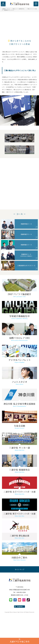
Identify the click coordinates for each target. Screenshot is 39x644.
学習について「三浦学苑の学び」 (19, 9)
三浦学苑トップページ (6, 9)
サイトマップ (20, 569)
